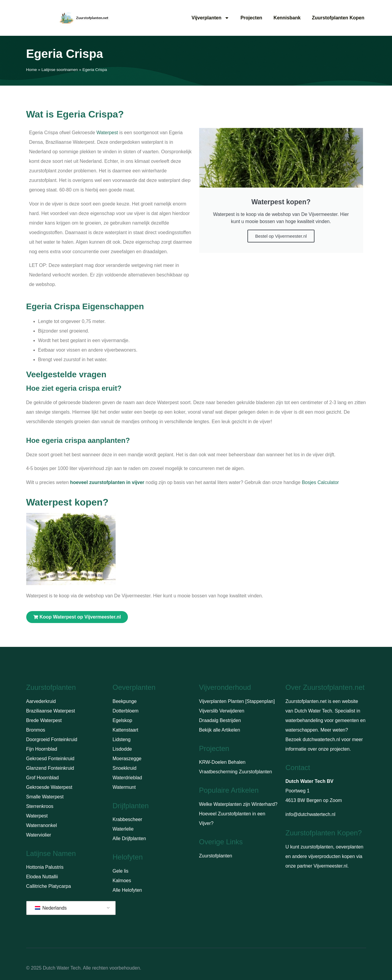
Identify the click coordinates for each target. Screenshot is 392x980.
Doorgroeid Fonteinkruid (52, 739)
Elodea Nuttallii (42, 877)
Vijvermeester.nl (331, 866)
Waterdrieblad (127, 778)
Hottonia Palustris (45, 867)
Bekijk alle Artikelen (220, 730)
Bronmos (36, 730)
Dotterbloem (126, 711)
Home (32, 70)
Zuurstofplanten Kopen (338, 18)
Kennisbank (287, 18)
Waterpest (107, 133)
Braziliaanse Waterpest (51, 711)
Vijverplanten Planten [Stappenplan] (237, 701)
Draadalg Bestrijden (220, 720)
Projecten (251, 18)
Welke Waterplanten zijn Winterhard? (238, 804)
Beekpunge (125, 701)
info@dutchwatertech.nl (310, 814)
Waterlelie (123, 829)
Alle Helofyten (127, 890)
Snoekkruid (125, 768)
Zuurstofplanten (216, 856)
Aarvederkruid (41, 701)
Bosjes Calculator (320, 482)
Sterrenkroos (40, 806)
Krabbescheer (128, 819)
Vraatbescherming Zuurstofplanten (236, 772)
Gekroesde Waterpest (49, 787)
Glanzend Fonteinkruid (50, 768)
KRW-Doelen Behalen (222, 762)
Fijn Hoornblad (42, 749)
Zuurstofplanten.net (306, 701)
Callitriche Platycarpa (49, 886)
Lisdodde (122, 749)
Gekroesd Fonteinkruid (50, 759)
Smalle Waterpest (45, 797)
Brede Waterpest (44, 720)
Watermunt (124, 787)
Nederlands (51, 908)
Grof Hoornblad (42, 778)
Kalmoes (122, 881)
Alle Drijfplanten (129, 838)
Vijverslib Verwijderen (222, 711)
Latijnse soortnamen (60, 70)
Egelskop (123, 720)
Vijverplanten (210, 18)
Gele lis (121, 871)
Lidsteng (122, 739)
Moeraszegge (127, 759)
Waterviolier (39, 835)
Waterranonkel (42, 825)
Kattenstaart (125, 730)
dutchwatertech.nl (321, 739)
